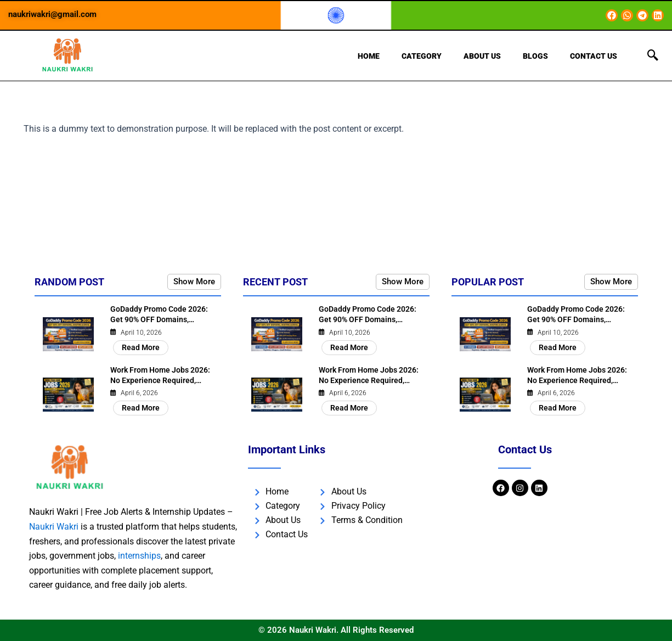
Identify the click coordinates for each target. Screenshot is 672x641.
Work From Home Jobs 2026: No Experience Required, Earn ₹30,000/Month (160, 381)
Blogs (535, 56)
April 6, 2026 (139, 393)
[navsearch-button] (653, 56)
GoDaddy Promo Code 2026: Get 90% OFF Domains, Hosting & (159, 321)
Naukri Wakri (54, 527)
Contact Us (594, 56)
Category (422, 56)
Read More (141, 348)
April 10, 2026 (141, 333)
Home (369, 56)
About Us (482, 56)
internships (139, 556)
